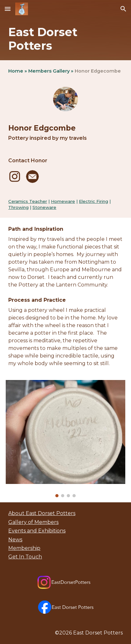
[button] (8, 9)
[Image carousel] (65, 439)
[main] (65, 39)
